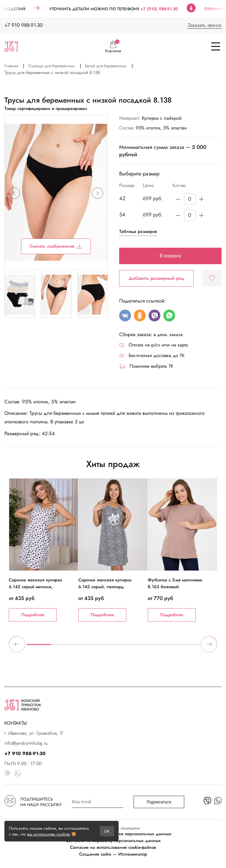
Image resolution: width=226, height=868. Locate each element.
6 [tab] (162, 647)
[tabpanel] (44, 550)
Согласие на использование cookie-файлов (113, 847)
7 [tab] (187, 647)
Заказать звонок (205, 25)
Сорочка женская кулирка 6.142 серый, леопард (105, 583)
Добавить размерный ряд (156, 278)
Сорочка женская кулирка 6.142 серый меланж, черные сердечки (35, 587)
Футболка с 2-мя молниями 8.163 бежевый (175, 583)
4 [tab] (113, 647)
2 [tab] (64, 647)
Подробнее (33, 615)
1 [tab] (39, 647)
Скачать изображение (56, 246)
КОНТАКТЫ (16, 723)
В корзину (170, 256)
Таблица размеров (138, 231)
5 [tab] (138, 647)
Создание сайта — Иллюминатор (113, 854)
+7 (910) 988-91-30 (167, 9)
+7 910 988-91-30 (24, 25)
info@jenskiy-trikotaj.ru (26, 743)
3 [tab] (88, 647)
